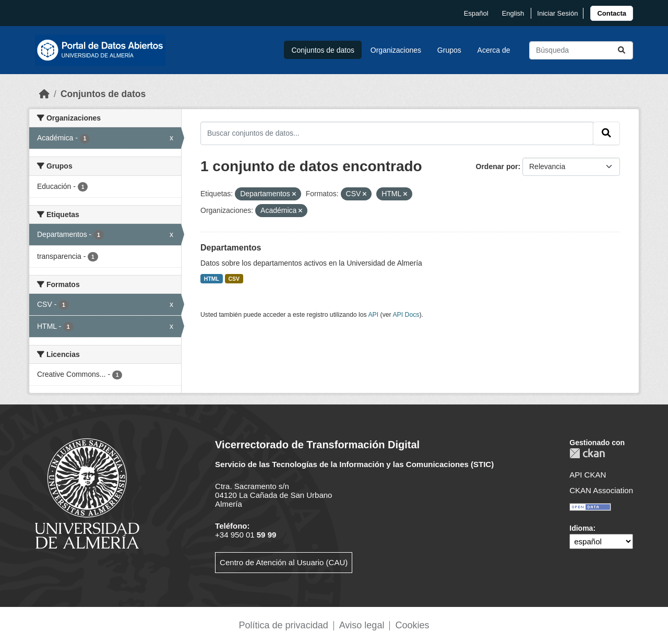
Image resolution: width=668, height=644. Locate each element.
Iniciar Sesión (557, 13)
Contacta (612, 13)
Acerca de (494, 50)
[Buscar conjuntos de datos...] (581, 50)
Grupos (449, 50)
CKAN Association (601, 490)
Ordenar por (497, 166)
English (513, 13)
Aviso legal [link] (362, 625)
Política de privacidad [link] (284, 625)
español (476, 13)
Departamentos (231, 248)
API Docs (406, 315)
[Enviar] (622, 50)
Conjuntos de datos (323, 50)
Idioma (581, 528)
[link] (612, 13)
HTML (212, 279)
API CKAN (588, 475)
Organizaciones (396, 50)
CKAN (587, 453)
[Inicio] (44, 94)
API (373, 315)
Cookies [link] (412, 625)
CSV (234, 279)
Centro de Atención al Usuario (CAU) (284, 562)
